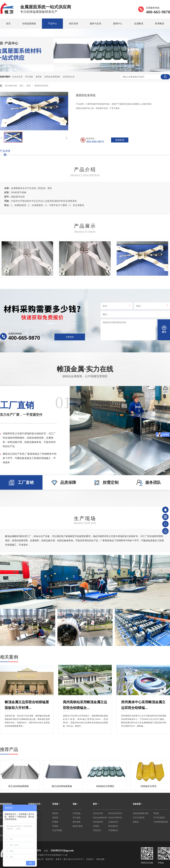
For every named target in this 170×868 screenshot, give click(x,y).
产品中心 (52, 24)
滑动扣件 (97, 830)
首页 (8, 24)
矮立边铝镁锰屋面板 (62, 786)
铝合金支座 (17, 77)
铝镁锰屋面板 (29, 24)
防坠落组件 (113, 826)
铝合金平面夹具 (115, 818)
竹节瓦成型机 (159, 818)
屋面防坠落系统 (41, 86)
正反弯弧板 (57, 830)
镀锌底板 (77, 822)
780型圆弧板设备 (161, 822)
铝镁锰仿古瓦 (69, 77)
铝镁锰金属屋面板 (52, 77)
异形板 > (56, 804)
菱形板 (39, 77)
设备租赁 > (137, 804)
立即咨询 (70, 337)
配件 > (96, 804)
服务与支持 (95, 24)
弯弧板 (55, 826)
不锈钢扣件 (113, 830)
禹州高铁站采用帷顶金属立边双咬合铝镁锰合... (85, 703)
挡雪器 (96, 826)
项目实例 (73, 24)
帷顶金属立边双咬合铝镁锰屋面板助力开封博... (27, 703)
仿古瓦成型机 (139, 818)
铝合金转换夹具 (100, 818)
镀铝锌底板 (78, 826)
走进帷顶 (139, 24)
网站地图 (100, 859)
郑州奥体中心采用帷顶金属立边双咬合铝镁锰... (143, 703)
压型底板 (77, 813)
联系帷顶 (160, 24)
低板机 (136, 822)
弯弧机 (156, 813)
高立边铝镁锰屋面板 (19, 786)
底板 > (75, 804)
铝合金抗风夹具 (115, 813)
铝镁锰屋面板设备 (141, 813)
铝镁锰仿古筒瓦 (149, 786)
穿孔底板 (29, 77)
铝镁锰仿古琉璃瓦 (105, 786)
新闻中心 (118, 24)
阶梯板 (55, 822)
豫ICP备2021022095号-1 (74, 859)
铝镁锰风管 (98, 822)
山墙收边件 (113, 822)
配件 (29, 86)
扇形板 (55, 818)
